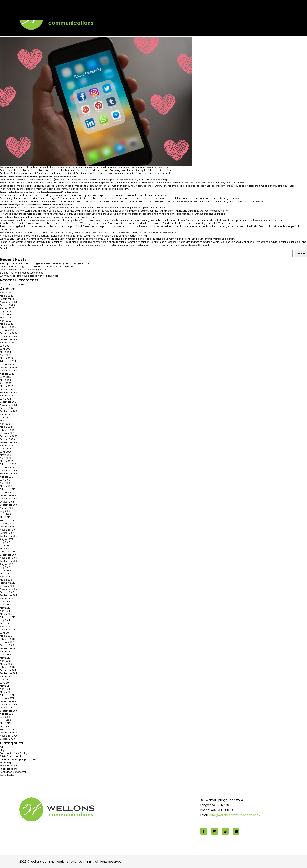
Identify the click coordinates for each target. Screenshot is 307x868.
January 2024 (8, 365)
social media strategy (141, 245)
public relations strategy (23, 245)
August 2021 (7, 414)
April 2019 (5, 483)
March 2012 (6, 664)
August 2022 (7, 396)
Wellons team (41, 13)
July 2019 (5, 480)
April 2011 (5, 689)
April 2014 (5, 627)
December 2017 (8, 527)
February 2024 (8, 361)
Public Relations (55, 242)
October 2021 (7, 408)
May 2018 (5, 517)
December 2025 (9, 299)
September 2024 (9, 340)
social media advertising (87, 245)
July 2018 (5, 511)
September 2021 (9, 411)
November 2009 (9, 736)
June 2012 (5, 655)
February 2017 (7, 552)
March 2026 (7, 296)
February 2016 (8, 583)
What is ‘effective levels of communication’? (24, 270)
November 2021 (8, 405)
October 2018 (7, 502)
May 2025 (6, 318)
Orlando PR (237, 242)
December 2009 (9, 733)
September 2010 (9, 711)
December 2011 (8, 670)
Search (4, 248)
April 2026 (6, 293)
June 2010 (5, 720)
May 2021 (5, 421)
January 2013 (7, 642)
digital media (159, 242)
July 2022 (5, 399)
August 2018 (7, 508)
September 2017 (9, 536)
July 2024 (5, 346)
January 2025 (8, 330)
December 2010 (8, 701)
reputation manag (47, 245)
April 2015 (5, 611)
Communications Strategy (31, 242)
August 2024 (7, 343)
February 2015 (8, 617)
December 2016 (8, 555)
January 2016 (7, 586)
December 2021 (8, 402)
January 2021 (7, 433)
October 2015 (7, 592)
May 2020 (6, 455)
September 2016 (9, 561)
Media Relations (9, 766)
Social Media (72, 242)
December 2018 (8, 496)
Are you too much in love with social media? (46, 9)
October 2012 (7, 645)
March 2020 (7, 461)
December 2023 (9, 368)
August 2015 (7, 599)
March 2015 (6, 614)
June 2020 (6, 452)
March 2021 (6, 427)
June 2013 (5, 633)
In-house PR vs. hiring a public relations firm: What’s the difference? (37, 267)
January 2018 (7, 524)
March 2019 (6, 486)
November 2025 (9, 302)
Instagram (184, 242)
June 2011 (5, 683)
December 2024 (9, 333)
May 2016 (5, 574)
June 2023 (6, 377)
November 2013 (8, 630)
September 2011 (8, 673)
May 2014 (5, 623)
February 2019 (8, 489)
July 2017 (5, 542)
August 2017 (7, 539)
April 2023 (6, 383)
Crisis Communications (13, 756)
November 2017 (8, 530)
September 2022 (9, 393)
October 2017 (7, 533)
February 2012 (8, 667)
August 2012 (7, 652)
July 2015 (5, 602)
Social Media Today (40, 180)
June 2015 (5, 605)
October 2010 (7, 708)
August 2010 (7, 714)
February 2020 (8, 464)
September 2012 (9, 648)
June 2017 (5, 545)
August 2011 (6, 677)
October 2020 (7, 439)
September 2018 (9, 505)
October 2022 (7, 389)
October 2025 (7, 305)
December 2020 (9, 436)
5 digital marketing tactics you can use (22, 273)
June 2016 (5, 570)
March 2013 (6, 636)
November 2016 (8, 558)
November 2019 (8, 471)
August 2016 (7, 564)
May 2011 (5, 686)
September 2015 (9, 595)
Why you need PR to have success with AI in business (29, 276)
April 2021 (5, 424)
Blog (13, 242)
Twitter (157, 245)
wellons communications (176, 245)
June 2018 (5, 514)
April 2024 (6, 355)
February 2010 (8, 730)
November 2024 (9, 336)
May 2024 (5, 352)
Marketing (5, 763)
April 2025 (6, 321)
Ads (2, 747)
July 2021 (5, 418)
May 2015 (5, 608)
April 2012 (5, 661)
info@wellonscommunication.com (235, 815)
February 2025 (8, 327)
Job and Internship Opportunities (18, 760)
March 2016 (6, 580)
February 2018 (8, 521)
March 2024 (7, 358)
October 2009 (7, 739)
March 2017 (6, 549)
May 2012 (5, 658)
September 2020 (9, 443)
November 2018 (8, 499)
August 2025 (7, 308)
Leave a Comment (199, 245)
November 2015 (8, 589)
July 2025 (5, 311)
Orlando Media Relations (217, 242)
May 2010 (5, 723)
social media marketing (115, 245)
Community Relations (139, 242)
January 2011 (7, 698)
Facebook (172, 242)
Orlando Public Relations (275, 242)
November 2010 (8, 705)
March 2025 (7, 324)
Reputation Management (14, 772)
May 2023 (5, 380)
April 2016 (5, 577)
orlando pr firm (252, 242)
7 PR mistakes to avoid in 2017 (81, 201)
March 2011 (6, 692)
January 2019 (7, 492)
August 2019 (7, 477)
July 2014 (5, 620)
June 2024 (6, 349)
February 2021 (8, 430)
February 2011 (7, 695)
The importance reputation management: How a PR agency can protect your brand (45, 263)
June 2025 (6, 315)
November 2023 (9, 371)
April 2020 (6, 458)
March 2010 (6, 726)
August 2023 (7, 374)
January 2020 (8, 467)
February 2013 (7, 639)
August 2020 (7, 446)
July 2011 (5, 680)
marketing (197, 242)
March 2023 (7, 386)
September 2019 (9, 474)
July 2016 (5, 567)
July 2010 (5, 717)
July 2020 (5, 449)
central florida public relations (109, 242)
